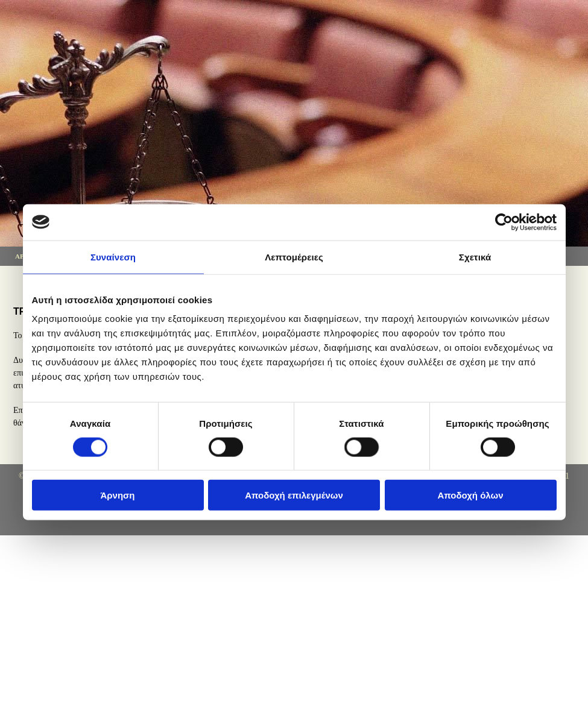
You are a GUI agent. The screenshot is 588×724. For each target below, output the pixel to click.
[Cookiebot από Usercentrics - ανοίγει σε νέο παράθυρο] (504, 222)
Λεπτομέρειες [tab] (294, 257)
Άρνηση (117, 495)
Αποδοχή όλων (470, 495)
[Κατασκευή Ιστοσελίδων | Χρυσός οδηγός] (24, 523)
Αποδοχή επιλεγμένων (294, 495)
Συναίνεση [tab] (113, 257)
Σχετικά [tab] (475, 257)
